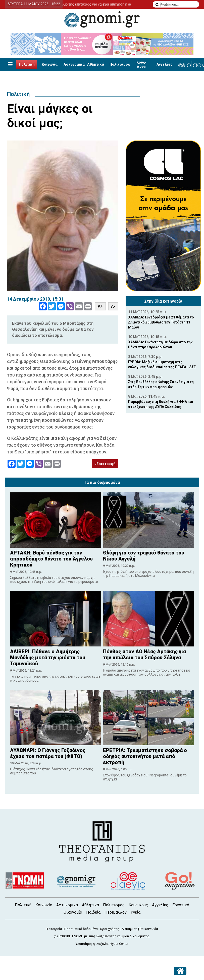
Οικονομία (73, 912)
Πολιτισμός (120, 64)
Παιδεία (93, 912)
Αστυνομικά (74, 64)
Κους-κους (141, 64)
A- (113, 306)
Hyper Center (119, 944)
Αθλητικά (96, 64)
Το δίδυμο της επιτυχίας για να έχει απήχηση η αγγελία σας (106, 4)
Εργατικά (181, 905)
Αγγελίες (164, 64)
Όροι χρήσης (110, 929)
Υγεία (136, 912)
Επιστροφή (105, 464)
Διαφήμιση (129, 929)
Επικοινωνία (149, 929)
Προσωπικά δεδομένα (81, 929)
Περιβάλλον (116, 912)
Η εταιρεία (54, 929)
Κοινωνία (50, 64)
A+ (100, 306)
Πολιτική (27, 64)
